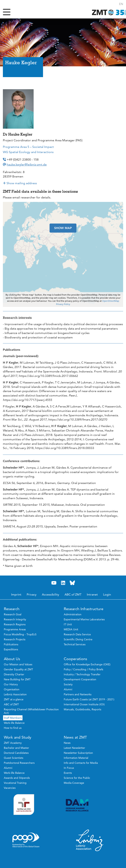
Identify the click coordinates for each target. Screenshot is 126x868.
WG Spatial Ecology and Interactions (28, 152)
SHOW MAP (63, 228)
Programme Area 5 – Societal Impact (28, 147)
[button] (121, 4)
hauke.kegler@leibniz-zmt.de (27, 165)
